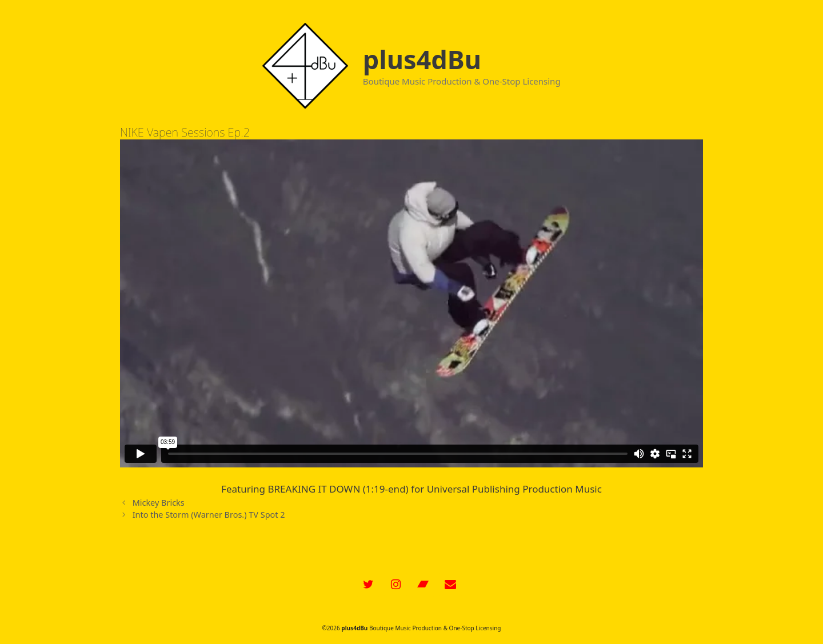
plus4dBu (422, 59)
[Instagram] (395, 585)
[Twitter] (368, 585)
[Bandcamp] (423, 585)
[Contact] (450, 585)
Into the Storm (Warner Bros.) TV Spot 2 (209, 515)
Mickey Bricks (159, 503)
